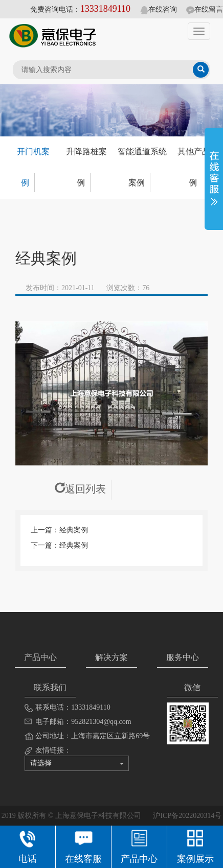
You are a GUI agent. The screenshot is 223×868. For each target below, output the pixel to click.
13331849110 (105, 9)
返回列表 (80, 489)
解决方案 (111, 657)
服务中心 (183, 657)
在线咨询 (159, 9)
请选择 (77, 763)
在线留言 (205, 9)
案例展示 (195, 845)
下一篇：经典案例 (59, 545)
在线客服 (83, 845)
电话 (28, 845)
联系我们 (50, 687)
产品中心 (40, 657)
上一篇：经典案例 (59, 530)
